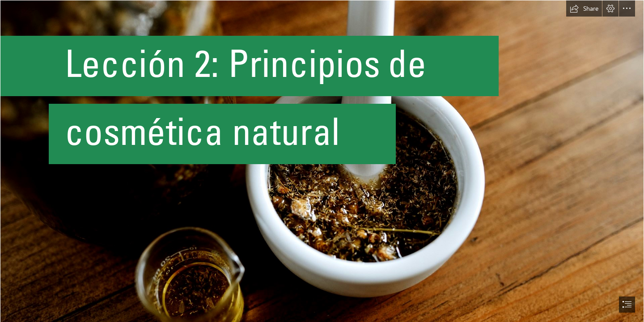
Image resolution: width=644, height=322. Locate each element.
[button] (584, 8)
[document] (322, 161)
